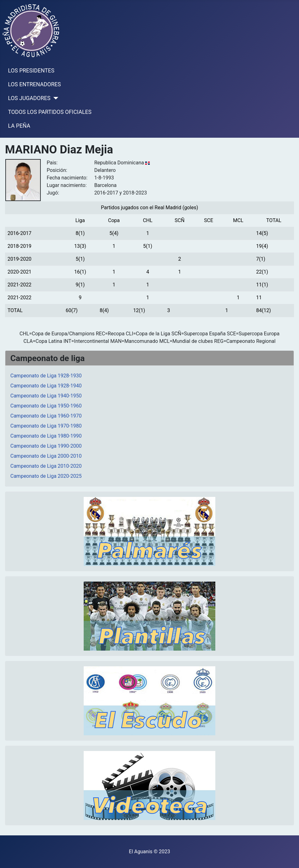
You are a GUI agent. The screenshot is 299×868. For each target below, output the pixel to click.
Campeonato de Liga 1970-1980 (46, 426)
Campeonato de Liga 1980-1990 (46, 436)
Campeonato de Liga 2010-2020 (46, 466)
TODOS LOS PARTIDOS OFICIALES (50, 112)
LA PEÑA (19, 126)
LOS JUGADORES (29, 98)
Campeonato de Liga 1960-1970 (46, 416)
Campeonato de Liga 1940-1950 (46, 396)
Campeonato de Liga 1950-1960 (46, 406)
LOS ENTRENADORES (35, 84)
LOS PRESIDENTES (31, 71)
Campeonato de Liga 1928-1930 (46, 376)
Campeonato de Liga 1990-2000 (46, 446)
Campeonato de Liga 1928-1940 (46, 386)
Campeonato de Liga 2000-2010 (46, 456)
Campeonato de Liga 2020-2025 (46, 476)
